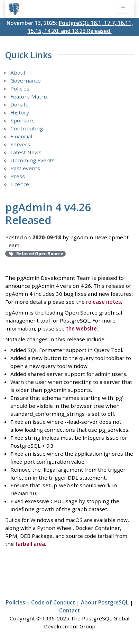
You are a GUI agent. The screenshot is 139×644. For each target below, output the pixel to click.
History (20, 112)
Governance (26, 80)
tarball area (30, 544)
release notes (104, 302)
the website (81, 328)
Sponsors (22, 120)
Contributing (27, 128)
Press (18, 176)
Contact (69, 610)
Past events (25, 168)
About (18, 72)
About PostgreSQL (105, 602)
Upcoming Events (33, 160)
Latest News (26, 152)
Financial (21, 136)
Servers (20, 144)
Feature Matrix (29, 96)
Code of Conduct (53, 602)
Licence (20, 184)
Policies (20, 88)
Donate (20, 104)
